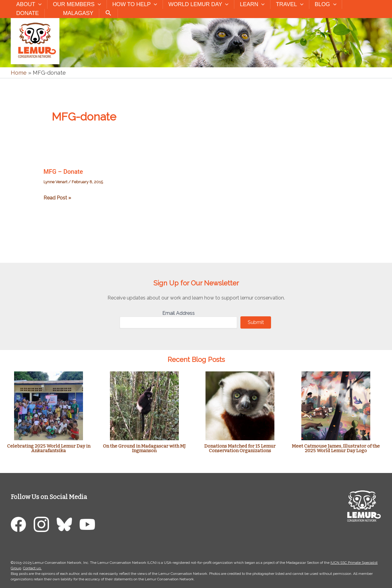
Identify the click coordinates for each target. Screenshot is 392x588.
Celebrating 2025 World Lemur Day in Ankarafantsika (49, 448)
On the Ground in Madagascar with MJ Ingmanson (144, 448)
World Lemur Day (198, 4)
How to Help (135, 4)
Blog (326, 4)
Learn (252, 4)
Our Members (77, 4)
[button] (38, 4)
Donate (28, 13)
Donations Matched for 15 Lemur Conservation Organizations (240, 448)
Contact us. (32, 568)
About (29, 4)
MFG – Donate (63, 172)
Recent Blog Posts (196, 359)
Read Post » (57, 198)
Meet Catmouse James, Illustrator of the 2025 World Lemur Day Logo (336, 448)
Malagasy (78, 13)
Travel (290, 4)
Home (19, 73)
